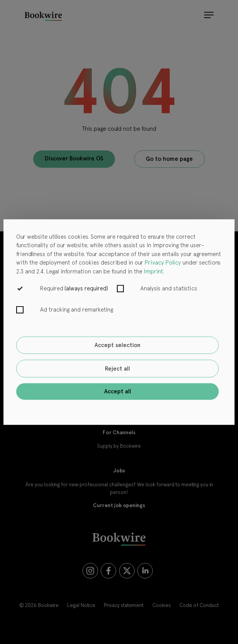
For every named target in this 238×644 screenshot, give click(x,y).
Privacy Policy (163, 263)
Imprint (154, 271)
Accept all (118, 391)
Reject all (117, 369)
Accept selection (117, 345)
